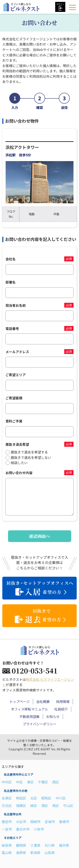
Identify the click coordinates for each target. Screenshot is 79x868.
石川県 (50, 845)
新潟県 (35, 853)
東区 (30, 782)
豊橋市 (64, 822)
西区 (56, 782)
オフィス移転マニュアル (29, 709)
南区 (56, 806)
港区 (45, 806)
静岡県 (21, 845)
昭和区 (46, 798)
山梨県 (50, 853)
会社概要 (43, 701)
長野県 (21, 853)
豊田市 (7, 822)
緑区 (34, 806)
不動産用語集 (29, 717)
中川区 (61, 798)
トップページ (20, 701)
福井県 (64, 845)
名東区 (7, 798)
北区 (34, 798)
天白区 (7, 806)
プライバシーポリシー (40, 724)
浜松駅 (11, 155)
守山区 (68, 806)
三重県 (35, 845)
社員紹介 (61, 709)
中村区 (7, 782)
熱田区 (21, 798)
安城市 (50, 822)
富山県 (7, 853)
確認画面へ (40, 536)
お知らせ (53, 717)
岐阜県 (7, 845)
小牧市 (39, 829)
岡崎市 (35, 822)
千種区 (43, 782)
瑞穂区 (21, 806)
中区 (19, 782)
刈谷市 (21, 822)
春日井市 (23, 829)
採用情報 (63, 701)
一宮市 (7, 829)
